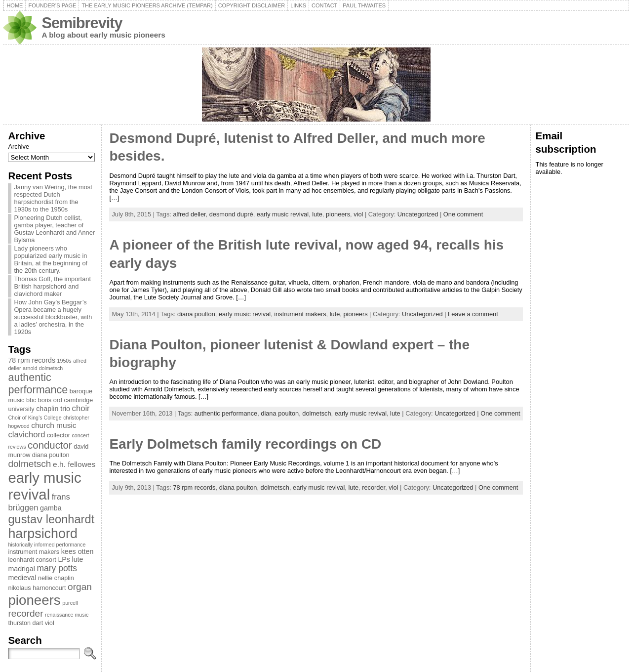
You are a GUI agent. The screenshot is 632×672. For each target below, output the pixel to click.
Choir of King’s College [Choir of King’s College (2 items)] (35, 418)
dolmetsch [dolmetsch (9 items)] (29, 464)
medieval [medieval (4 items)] (22, 578)
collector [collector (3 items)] (59, 435)
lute (317, 214)
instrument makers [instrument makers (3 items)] (34, 552)
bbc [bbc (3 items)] (31, 400)
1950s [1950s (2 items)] (64, 361)
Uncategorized (418, 214)
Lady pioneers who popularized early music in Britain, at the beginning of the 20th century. (51, 259)
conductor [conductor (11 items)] (50, 445)
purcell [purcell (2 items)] (70, 603)
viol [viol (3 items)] (50, 623)
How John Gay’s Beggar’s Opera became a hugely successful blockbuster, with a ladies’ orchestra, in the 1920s (53, 317)
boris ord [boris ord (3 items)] (50, 400)
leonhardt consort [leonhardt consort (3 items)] (32, 560)
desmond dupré (231, 214)
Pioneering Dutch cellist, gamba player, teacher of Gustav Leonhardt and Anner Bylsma (54, 229)
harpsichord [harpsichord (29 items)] (42, 534)
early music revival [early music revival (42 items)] (44, 486)
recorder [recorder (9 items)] (25, 613)
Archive (19, 147)
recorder (374, 487)
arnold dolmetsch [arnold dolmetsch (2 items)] (43, 368)
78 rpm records (194, 487)
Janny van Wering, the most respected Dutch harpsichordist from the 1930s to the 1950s (53, 198)
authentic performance (226, 413)
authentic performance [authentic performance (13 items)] (38, 384)
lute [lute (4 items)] (77, 559)
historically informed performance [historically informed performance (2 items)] (47, 545)
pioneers (338, 214)
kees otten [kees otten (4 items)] (78, 551)
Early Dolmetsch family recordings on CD (245, 444)
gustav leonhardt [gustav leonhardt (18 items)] (51, 519)
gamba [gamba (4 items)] (51, 508)
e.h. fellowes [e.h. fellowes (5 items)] (74, 464)
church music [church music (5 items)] (54, 425)
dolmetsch (316, 413)
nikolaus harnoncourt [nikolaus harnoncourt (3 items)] (37, 588)
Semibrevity (82, 23)
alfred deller (189, 214)
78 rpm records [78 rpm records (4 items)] (32, 360)
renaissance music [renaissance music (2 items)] (67, 615)
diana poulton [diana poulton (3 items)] (51, 455)
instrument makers (300, 314)
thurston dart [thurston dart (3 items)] (25, 623)
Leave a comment (473, 314)
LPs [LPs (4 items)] (64, 559)
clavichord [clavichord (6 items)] (26, 435)
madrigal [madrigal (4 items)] (21, 569)
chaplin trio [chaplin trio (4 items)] (53, 409)
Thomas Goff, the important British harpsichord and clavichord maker (52, 286)
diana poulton (196, 314)
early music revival (283, 214)
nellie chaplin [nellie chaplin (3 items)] (56, 578)
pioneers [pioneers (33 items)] (34, 600)
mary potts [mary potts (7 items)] (57, 568)
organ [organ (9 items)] (80, 587)
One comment (463, 214)
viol (358, 214)
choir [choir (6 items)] (81, 408)
